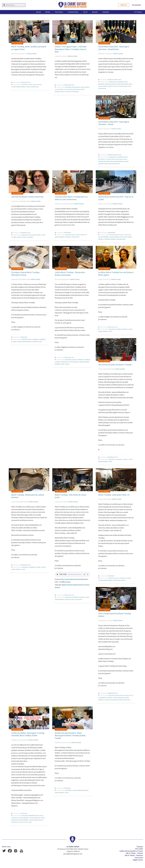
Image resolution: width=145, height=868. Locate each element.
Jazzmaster (64, 362)
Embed (68, 582)
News (116, 80)
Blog (74, 235)
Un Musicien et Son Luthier (118, 700)
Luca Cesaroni (59, 89)
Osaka (28, 87)
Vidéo (40, 342)
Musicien (107, 700)
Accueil (38, 12)
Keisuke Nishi (76, 87)
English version (138, 860)
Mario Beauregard (74, 89)
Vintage (67, 364)
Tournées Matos (73, 12)
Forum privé (139, 858)
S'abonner (124, 5)
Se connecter (136, 5)
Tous (29, 82)
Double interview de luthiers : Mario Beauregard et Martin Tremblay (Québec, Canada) (70, 736)
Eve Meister (32, 235)
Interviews (24, 82)
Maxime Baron (34, 820)
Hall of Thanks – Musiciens (134, 855)
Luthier (13, 87)
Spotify (76, 585)
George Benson (114, 237)
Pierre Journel (32, 54)
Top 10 (85, 12)
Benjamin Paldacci (34, 816)
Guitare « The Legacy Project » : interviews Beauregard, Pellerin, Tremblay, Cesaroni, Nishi (71, 49)
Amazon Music (84, 585)
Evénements (111, 233)
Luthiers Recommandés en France (131, 851)
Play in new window (67, 579)
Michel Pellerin (66, 92)
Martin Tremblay (21, 87)
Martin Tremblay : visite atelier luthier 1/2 (114, 495)
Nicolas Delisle (23, 822)
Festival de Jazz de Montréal (20, 818)
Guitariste (109, 698)
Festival (121, 235)
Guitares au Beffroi (122, 329)
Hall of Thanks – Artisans (134, 853)
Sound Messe (35, 87)
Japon (30, 85)
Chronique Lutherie (122, 459)
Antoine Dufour (123, 82)
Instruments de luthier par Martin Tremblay (115, 365)
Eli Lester (108, 159)
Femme (38, 235)
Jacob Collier (123, 237)
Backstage (25, 85)
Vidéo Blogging (121, 239)
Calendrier (106, 12)
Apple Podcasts (67, 585)
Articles (48, 12)
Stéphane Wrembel (110, 239)
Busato (74, 360)
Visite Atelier (75, 237)
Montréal (30, 237)
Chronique (35, 339)
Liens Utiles (139, 849)
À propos (140, 847)
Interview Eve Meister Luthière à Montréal (27, 197)
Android (57, 588)
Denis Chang (119, 695)
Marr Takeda (110, 161)
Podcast (68, 600)
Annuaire (95, 12)
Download (78, 579)
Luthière (14, 237)
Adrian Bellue (113, 82)
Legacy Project (37, 85)
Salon (129, 86)
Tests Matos (59, 12)
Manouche (84, 235)
